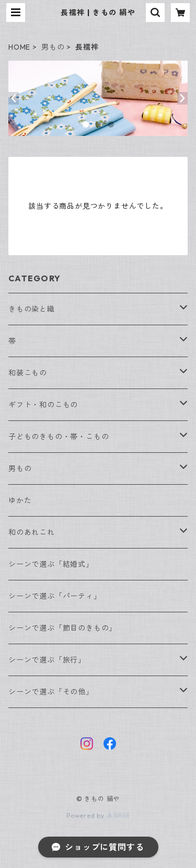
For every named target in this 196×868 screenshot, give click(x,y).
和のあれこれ (32, 532)
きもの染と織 (32, 309)
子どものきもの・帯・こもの (59, 437)
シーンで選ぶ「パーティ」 (55, 596)
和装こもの (28, 373)
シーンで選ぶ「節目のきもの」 (62, 628)
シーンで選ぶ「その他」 (51, 692)
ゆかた (20, 500)
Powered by (98, 815)
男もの (53, 47)
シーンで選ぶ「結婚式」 (51, 564)
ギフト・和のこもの (43, 405)
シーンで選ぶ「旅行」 (47, 660)
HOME (19, 47)
